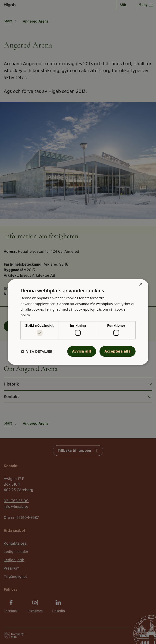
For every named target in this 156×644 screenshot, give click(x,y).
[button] (36, 352)
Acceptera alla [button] (118, 351)
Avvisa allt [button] (82, 351)
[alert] (78, 322)
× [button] (141, 285)
